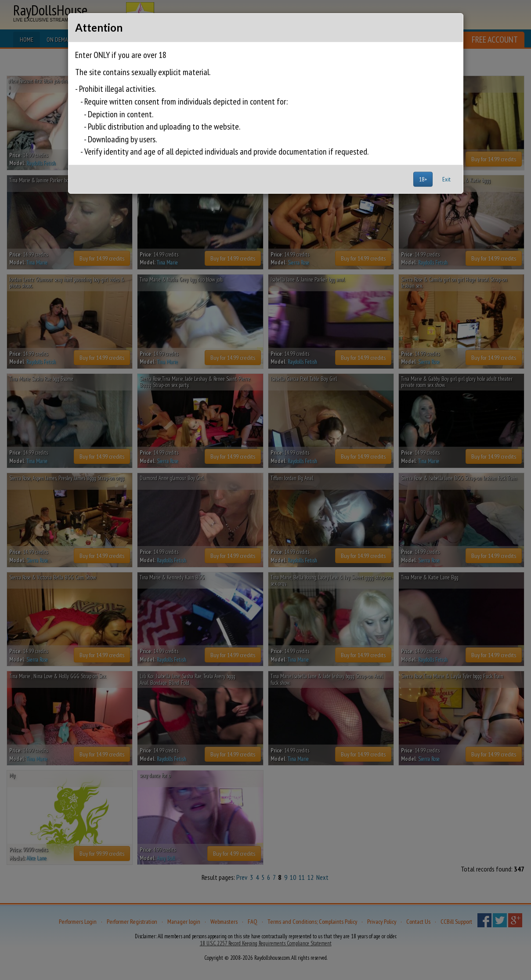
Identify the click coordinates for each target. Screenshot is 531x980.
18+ (423, 179)
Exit (446, 179)
